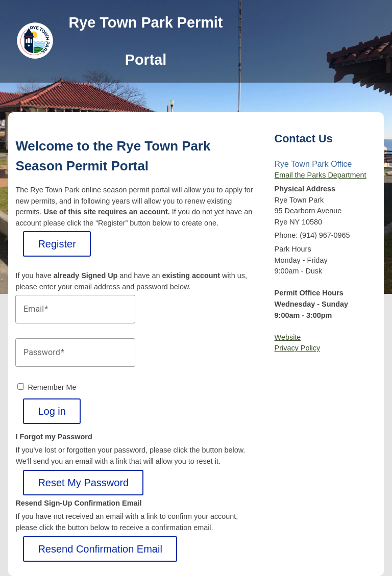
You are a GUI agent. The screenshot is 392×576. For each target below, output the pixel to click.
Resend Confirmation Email (100, 549)
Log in (52, 411)
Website (288, 337)
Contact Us (304, 139)
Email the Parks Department (321, 175)
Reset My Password (83, 483)
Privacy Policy (298, 348)
